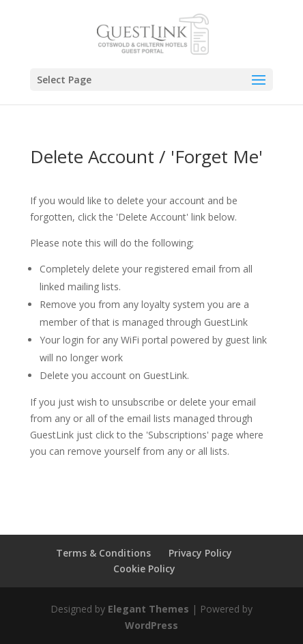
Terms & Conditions (103, 553)
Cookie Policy (144, 569)
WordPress (151, 625)
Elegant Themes (148, 609)
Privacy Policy (200, 553)
